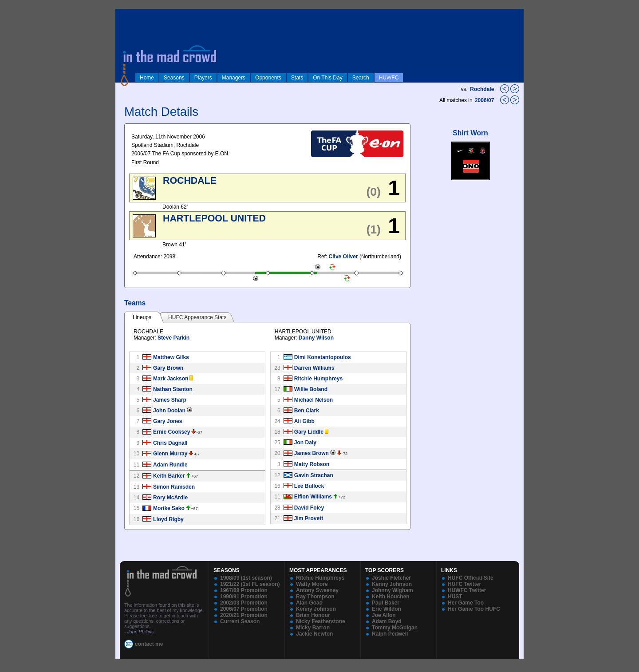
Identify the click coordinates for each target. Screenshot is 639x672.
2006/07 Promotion (244, 609)
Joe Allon (384, 615)
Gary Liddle (309, 432)
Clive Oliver (343, 257)
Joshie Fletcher (391, 578)
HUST (455, 597)
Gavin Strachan (314, 475)
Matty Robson (312, 464)
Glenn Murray (170, 454)
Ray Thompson (315, 597)
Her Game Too (466, 603)
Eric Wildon (387, 609)
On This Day (327, 78)
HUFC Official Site (471, 578)
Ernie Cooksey (172, 432)
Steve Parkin (174, 338)
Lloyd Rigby (168, 519)
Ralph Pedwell (390, 634)
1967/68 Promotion (244, 590)
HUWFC (389, 78)
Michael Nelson (314, 400)
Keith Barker (169, 476)
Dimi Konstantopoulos (323, 357)
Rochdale (482, 89)
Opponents (268, 78)
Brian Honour (313, 615)
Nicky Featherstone (321, 621)
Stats (297, 78)
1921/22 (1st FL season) (250, 584)
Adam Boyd (387, 621)
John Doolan (169, 411)
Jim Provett (309, 518)
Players (203, 78)
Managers (234, 78)
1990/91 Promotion (244, 597)
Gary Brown (168, 368)
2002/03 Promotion (244, 603)
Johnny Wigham (392, 590)
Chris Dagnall (170, 443)
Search (361, 78)
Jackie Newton (314, 634)
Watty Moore (312, 584)
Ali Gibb (304, 421)
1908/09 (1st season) (246, 578)
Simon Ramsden (174, 487)
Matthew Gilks (171, 357)
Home (147, 78)
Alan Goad (309, 603)
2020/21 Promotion (244, 615)
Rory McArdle (170, 498)
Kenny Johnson (316, 609)
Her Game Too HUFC (474, 609)
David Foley (309, 508)
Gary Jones (168, 421)
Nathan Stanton (173, 389)
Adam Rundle (170, 465)
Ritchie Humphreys (318, 379)
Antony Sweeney (317, 590)
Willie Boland (311, 389)
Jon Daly (305, 443)
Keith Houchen (391, 597)
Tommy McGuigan (395, 628)
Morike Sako (169, 508)
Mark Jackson (171, 379)
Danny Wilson (316, 338)
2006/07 (485, 100)
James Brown (312, 453)
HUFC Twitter (464, 584)
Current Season (240, 621)
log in (125, 14)
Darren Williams (314, 368)
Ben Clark (307, 411)
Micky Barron (313, 628)
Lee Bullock (309, 486)
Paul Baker (386, 603)
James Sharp (170, 400)
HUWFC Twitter (467, 590)
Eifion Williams (313, 497)
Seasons (174, 78)
